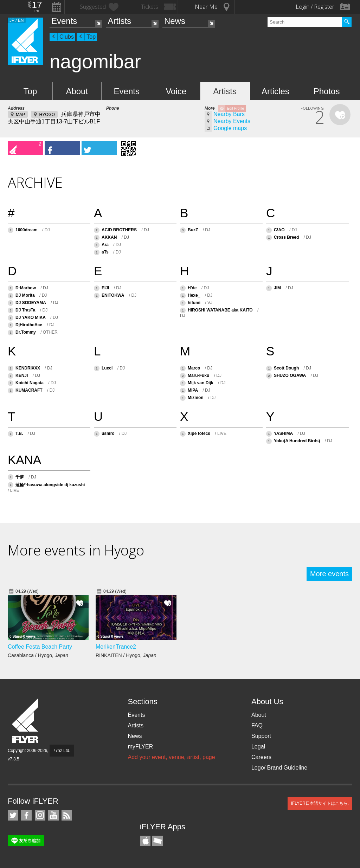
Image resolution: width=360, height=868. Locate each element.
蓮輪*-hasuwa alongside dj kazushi (50, 485)
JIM (277, 288)
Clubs (67, 37)
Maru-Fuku (198, 375)
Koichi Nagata (30, 383)
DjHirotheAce (29, 325)
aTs (105, 252)
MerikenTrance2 (116, 647)
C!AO (279, 230)
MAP (20, 115)
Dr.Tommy (26, 332)
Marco (194, 368)
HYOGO (47, 115)
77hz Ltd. (62, 751)
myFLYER (140, 747)
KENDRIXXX (28, 368)
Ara (105, 245)
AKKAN (109, 237)
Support (261, 736)
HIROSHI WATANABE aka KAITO (220, 310)
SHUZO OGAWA (290, 375)
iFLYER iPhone (145, 841)
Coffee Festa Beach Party (40, 647)
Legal (258, 747)
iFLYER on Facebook (26, 815)
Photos (327, 91)
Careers (261, 757)
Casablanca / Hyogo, (38, 655)
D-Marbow (26, 288)
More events (329, 574)
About (77, 91)
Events (64, 21)
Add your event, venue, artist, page (171, 757)
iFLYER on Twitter (13, 815)
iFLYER (26, 721)
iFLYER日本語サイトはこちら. (320, 803)
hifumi (194, 303)
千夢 (20, 477)
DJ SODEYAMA (31, 303)
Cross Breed (287, 237)
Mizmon (196, 398)
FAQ (257, 725)
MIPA (193, 390)
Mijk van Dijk (201, 383)
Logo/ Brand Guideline (279, 768)
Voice (176, 91)
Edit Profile (236, 108)
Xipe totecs (199, 433)
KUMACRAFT (29, 390)
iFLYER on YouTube (53, 815)
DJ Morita (25, 295)
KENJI (22, 375)
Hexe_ (194, 295)
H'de (192, 288)
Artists (119, 21)
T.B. (19, 433)
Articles (275, 91)
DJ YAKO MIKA (31, 317)
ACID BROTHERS (119, 230)
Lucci (107, 368)
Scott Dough (287, 368)
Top (91, 37)
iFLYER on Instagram (40, 815)
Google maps (230, 128)
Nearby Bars (229, 114)
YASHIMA (283, 433)
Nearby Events (232, 121)
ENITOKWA (113, 295)
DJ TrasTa (25, 310)
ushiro (108, 433)
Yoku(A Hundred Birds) (297, 441)
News (175, 21)
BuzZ (193, 230)
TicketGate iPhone (157, 841)
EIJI (105, 288)
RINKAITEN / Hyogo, (126, 655)
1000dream (27, 230)
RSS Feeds (67, 815)
